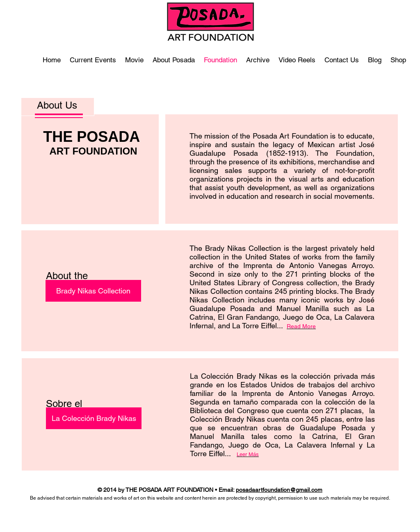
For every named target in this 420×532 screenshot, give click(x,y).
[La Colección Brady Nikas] (94, 418)
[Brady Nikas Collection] (93, 291)
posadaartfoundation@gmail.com (279, 490)
